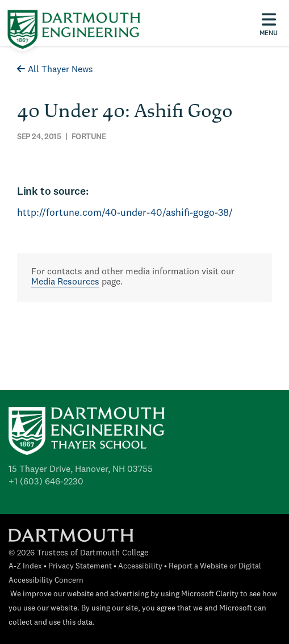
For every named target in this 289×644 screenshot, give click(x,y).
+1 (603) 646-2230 (46, 482)
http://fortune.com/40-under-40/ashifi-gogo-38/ (125, 213)
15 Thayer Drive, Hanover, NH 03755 (81, 470)
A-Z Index (25, 566)
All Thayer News (55, 70)
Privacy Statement (80, 566)
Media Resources (65, 282)
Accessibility (140, 566)
